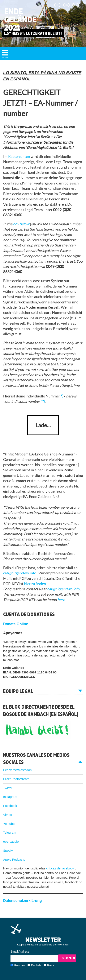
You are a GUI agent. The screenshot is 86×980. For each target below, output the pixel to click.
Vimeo (8, 815)
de (57, 5)
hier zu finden (35, 584)
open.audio (11, 841)
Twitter (8, 788)
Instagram (10, 797)
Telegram (10, 832)
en (66, 5)
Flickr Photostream (16, 779)
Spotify (8, 850)
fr (76, 5)
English (36, 965)
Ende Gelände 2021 (20, 19)
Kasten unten (19, 157)
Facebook (10, 806)
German (19, 965)
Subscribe (69, 958)
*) (62, 396)
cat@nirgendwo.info (20, 573)
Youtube (9, 824)
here (61, 600)
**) (43, 401)
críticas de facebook (61, 868)
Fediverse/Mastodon (17, 770)
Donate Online (16, 624)
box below (21, 224)
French (52, 965)
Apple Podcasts (14, 859)
